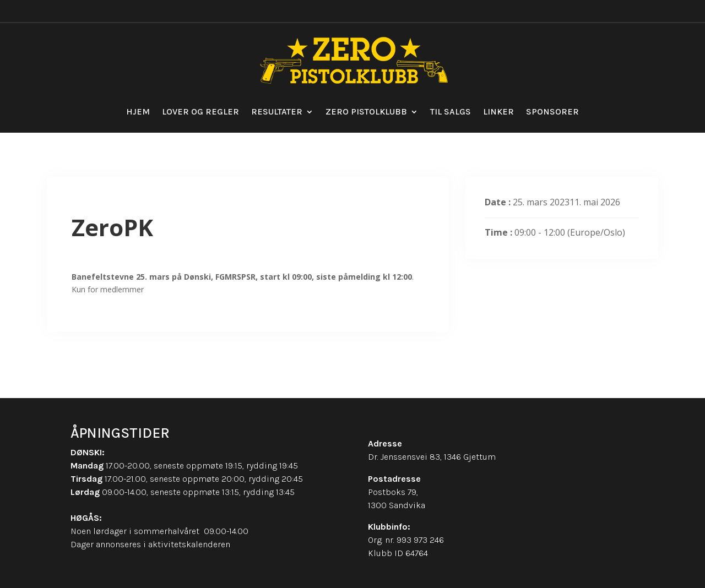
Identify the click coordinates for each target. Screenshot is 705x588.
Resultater (277, 111)
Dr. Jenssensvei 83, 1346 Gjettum (432, 457)
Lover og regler (200, 111)
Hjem (138, 111)
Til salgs (451, 111)
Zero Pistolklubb (366, 111)
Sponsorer (552, 111)
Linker (498, 111)
